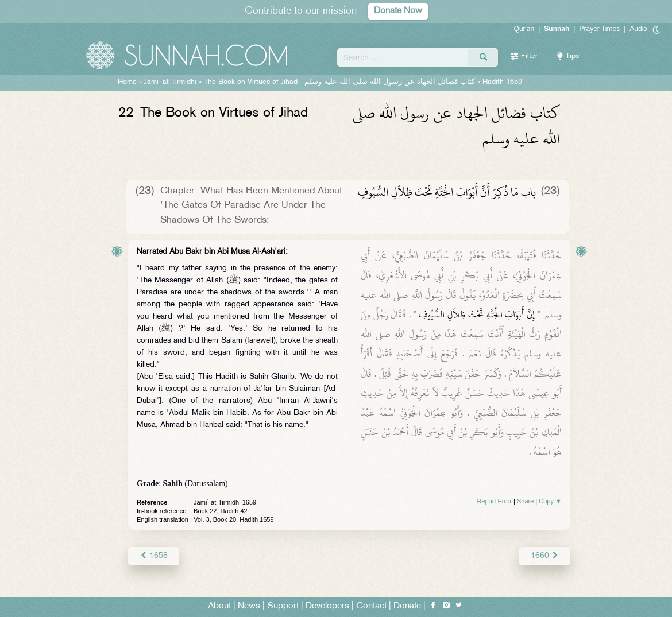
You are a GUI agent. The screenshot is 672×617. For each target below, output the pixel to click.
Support (283, 606)
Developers (327, 606)
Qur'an (524, 29)
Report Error (494, 501)
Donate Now (398, 11)
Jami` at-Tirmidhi (170, 82)
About (219, 606)
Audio (638, 29)
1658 (154, 556)
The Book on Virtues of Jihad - (339, 82)
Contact (371, 606)
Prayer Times (599, 29)
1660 (545, 556)
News (249, 606)
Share (525, 501)
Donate (407, 606)
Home (127, 82)
